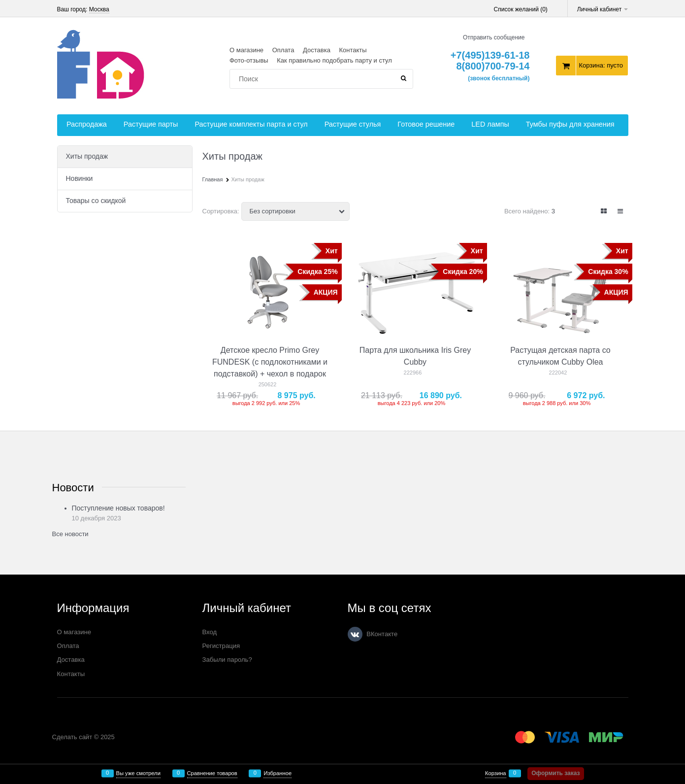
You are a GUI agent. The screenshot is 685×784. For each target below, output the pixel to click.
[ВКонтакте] (355, 634)
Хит (332, 251)
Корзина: (601, 65)
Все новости (70, 534)
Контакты (353, 50)
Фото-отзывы (249, 60)
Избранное (277, 773)
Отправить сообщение (494, 37)
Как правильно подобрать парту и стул (334, 60)
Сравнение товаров (212, 773)
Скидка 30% (608, 272)
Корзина (496, 773)
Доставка (317, 50)
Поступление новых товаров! (118, 508)
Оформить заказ (555, 773)
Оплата (283, 50)
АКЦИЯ (326, 292)
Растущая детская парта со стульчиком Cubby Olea (560, 356)
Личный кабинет (603, 9)
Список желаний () (521, 9)
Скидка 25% (317, 272)
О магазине (246, 50)
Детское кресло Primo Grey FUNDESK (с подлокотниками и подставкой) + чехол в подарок (270, 362)
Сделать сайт (72, 737)
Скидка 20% (463, 272)
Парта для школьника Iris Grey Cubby (415, 356)
